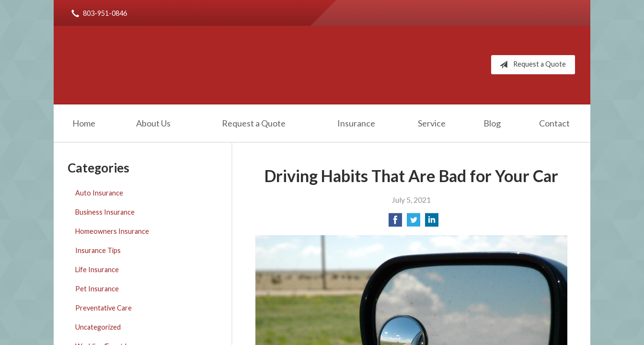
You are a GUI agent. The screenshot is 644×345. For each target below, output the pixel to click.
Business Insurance (105, 212)
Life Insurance (97, 270)
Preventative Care (103, 308)
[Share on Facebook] (395, 223)
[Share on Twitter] (414, 223)
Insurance (356, 123)
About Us (153, 123)
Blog (492, 123)
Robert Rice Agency (164, 65)
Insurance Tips (98, 250)
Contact (554, 123)
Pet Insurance (97, 289)
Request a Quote (531, 65)
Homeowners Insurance (112, 231)
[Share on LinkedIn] (432, 223)
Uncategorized (98, 327)
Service (432, 123)
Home (84, 123)
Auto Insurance (99, 193)
